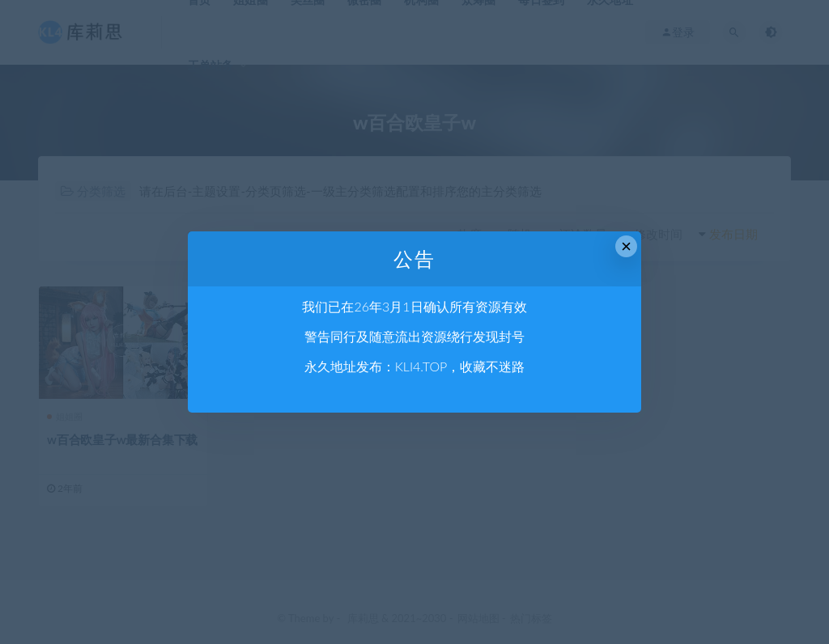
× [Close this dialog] (626, 246)
